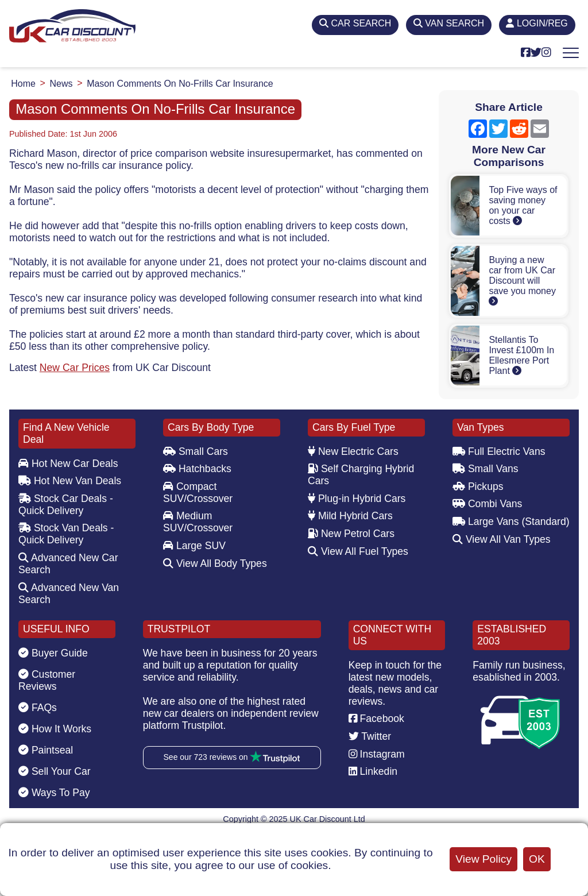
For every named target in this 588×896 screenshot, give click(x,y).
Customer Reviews (47, 680)
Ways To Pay (54, 793)
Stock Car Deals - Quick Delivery (66, 505)
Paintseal (46, 750)
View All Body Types (215, 563)
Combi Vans (487, 504)
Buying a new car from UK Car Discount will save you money (522, 280)
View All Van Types (502, 539)
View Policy (483, 859)
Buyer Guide (53, 653)
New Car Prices (75, 368)
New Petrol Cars (351, 534)
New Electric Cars (353, 451)
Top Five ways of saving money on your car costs (523, 205)
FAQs (38, 708)
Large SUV (194, 546)
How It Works (55, 729)
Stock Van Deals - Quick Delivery (66, 534)
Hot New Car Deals (68, 464)
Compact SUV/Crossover (198, 493)
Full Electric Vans (499, 451)
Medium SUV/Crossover (198, 522)
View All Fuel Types (358, 551)
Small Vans (486, 469)
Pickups (478, 486)
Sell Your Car (55, 771)
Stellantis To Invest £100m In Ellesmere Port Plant (521, 355)
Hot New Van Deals (70, 481)
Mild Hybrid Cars (350, 516)
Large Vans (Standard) (511, 522)
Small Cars (196, 451)
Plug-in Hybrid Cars (357, 499)
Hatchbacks (197, 469)
